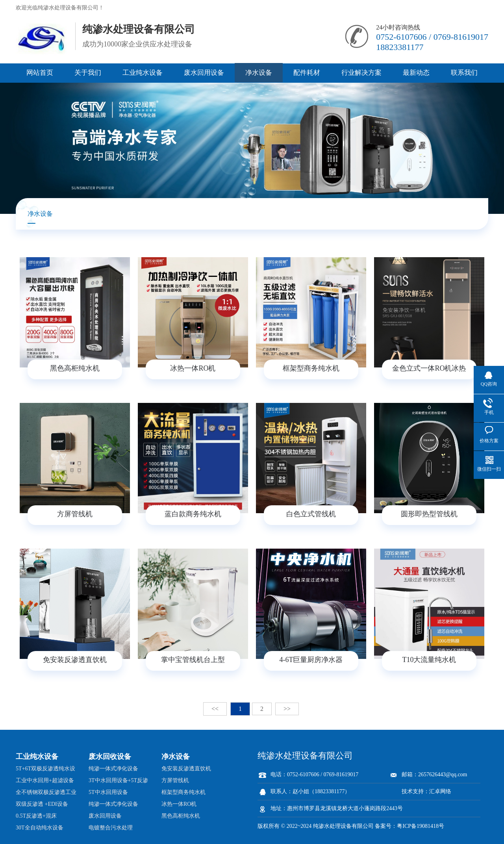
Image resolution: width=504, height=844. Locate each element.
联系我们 (464, 73)
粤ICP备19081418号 (421, 826)
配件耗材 (307, 73)
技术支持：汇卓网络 (426, 791)
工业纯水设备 (143, 73)
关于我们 (88, 73)
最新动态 (416, 73)
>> (287, 709)
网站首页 (40, 73)
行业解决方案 (361, 73)
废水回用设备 (204, 73)
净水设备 (259, 73)
